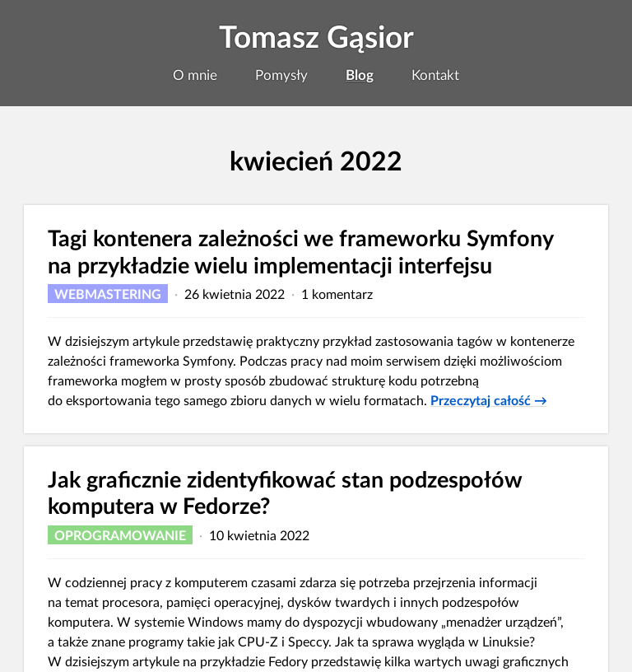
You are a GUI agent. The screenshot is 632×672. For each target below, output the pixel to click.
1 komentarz (337, 294)
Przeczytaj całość (489, 399)
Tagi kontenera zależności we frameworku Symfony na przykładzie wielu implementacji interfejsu (300, 251)
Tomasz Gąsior (316, 36)
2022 (371, 160)
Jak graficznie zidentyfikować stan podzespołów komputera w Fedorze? (285, 492)
